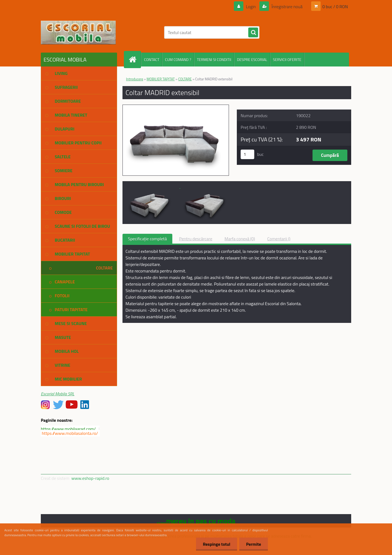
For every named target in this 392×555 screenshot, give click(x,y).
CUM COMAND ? (178, 60)
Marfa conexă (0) (240, 239)
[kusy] (247, 154)
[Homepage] (135, 60)
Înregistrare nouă (287, 7)
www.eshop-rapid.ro (90, 478)
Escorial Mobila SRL (58, 394)
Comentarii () (279, 239)
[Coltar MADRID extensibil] (176, 107)
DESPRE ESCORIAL (252, 60)
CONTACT (152, 60)
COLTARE (185, 79)
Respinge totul (217, 544)
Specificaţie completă (147, 239)
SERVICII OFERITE (287, 60)
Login (251, 7)
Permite (254, 544)
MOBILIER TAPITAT (161, 79)
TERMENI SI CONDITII (214, 60)
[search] (253, 33)
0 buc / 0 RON (335, 7)
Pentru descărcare (196, 239)
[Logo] (78, 32)
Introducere (135, 79)
